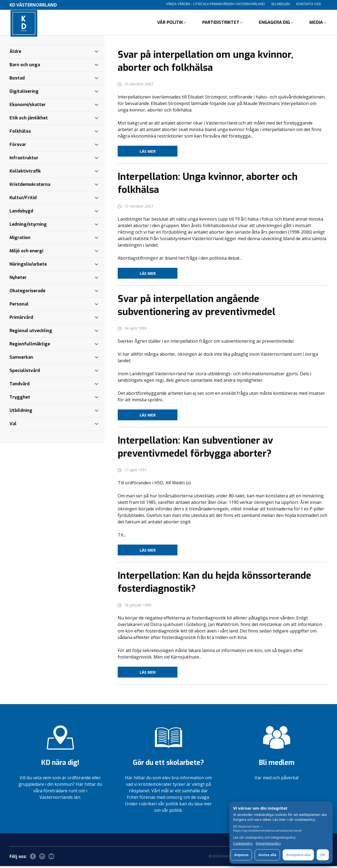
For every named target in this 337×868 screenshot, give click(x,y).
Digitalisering (24, 93)
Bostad (17, 80)
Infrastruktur (24, 160)
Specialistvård (25, 372)
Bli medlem (281, 4)
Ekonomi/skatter (28, 106)
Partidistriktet (221, 23)
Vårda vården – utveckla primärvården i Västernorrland (216, 4)
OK (323, 855)
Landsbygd (21, 213)
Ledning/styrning (28, 226)
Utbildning (21, 412)
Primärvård (21, 319)
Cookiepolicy (243, 844)
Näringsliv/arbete (28, 266)
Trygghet (20, 399)
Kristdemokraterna (30, 186)
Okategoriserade (27, 293)
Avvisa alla (267, 855)
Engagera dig (274, 23)
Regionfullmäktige (30, 346)
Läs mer (148, 153)
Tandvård (20, 386)
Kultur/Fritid (23, 200)
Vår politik (170, 23)
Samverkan (21, 359)
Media (316, 23)
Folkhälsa (20, 133)
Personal (19, 306)
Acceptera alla (298, 855)
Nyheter (18, 279)
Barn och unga (25, 67)
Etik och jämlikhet (29, 120)
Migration (20, 239)
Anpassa (241, 855)
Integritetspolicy (268, 844)
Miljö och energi (26, 253)
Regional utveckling (31, 333)
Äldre (15, 53)
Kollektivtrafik (25, 173)
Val (13, 426)
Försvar (18, 146)
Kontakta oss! (309, 4)
